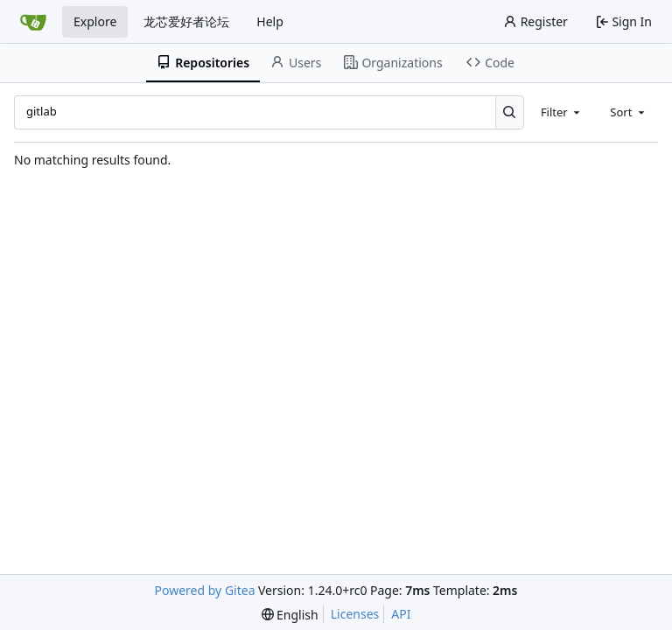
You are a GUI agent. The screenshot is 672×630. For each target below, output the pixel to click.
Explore (95, 21)
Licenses (355, 614)
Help (270, 21)
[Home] (33, 22)
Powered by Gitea (205, 590)
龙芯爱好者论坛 (186, 21)
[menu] (290, 615)
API (401, 614)
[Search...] (510, 112)
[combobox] (562, 112)
